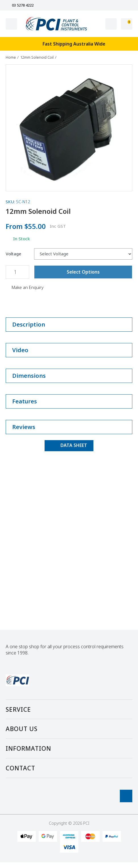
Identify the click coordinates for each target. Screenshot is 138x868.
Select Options (83, 272)
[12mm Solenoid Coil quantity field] (17, 272)
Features (69, 401)
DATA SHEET (69, 445)
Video (69, 350)
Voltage (13, 254)
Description (69, 324)
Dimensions (69, 376)
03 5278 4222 (20, 5)
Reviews (69, 427)
